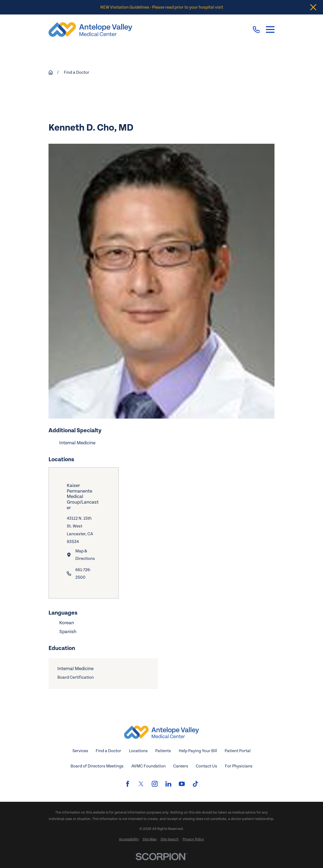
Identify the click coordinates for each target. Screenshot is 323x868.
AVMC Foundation (148, 766)
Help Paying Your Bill (198, 751)
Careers (181, 766)
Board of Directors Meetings (97, 766)
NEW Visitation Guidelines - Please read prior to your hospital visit (162, 7)
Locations (138, 751)
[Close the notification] (313, 7)
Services (80, 751)
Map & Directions (85, 555)
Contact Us (206, 766)
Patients (163, 751)
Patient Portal (238, 751)
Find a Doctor (108, 751)
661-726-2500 (83, 574)
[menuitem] (129, 840)
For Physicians (239, 766)
